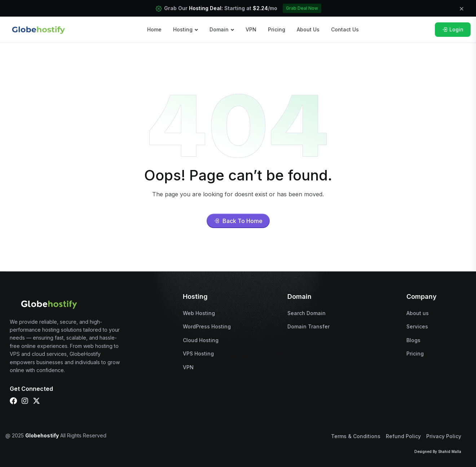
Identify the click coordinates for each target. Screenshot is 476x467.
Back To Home (238, 221)
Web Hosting (199, 313)
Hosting (183, 29)
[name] (38, 29)
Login (453, 29)
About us (418, 313)
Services (417, 326)
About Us (308, 29)
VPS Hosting (198, 353)
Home (154, 29)
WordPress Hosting (207, 326)
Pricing (277, 29)
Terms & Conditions (356, 436)
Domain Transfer (308, 326)
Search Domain (307, 313)
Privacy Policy (444, 436)
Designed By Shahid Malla (438, 451)
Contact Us (345, 29)
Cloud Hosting (201, 340)
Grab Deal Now (302, 8)
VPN (251, 29)
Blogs (413, 340)
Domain (219, 29)
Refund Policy (403, 436)
